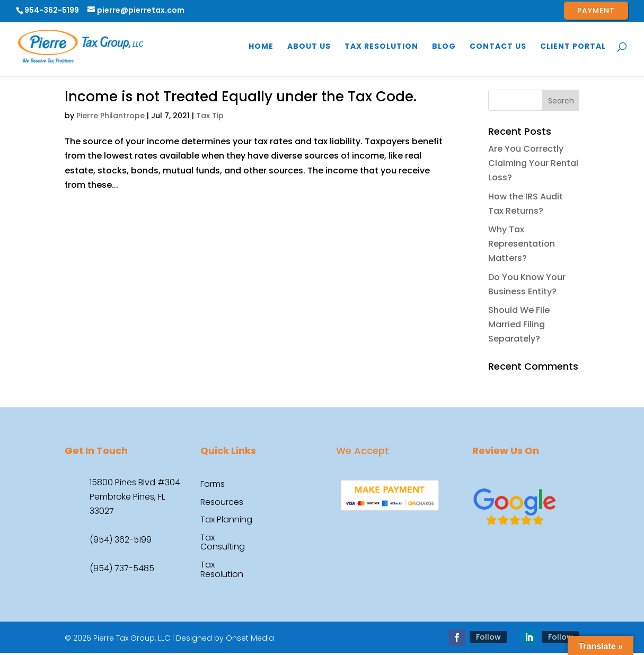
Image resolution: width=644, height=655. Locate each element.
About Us (309, 47)
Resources (222, 503)
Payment (596, 11)
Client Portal (573, 47)
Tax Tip (210, 116)
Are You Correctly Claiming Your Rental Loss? (533, 163)
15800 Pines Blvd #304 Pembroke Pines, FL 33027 (135, 497)
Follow (488, 637)
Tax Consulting (223, 543)
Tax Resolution (381, 47)
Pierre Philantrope (111, 116)
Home (261, 47)
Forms (213, 485)
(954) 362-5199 (121, 540)
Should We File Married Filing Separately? (519, 324)
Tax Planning (226, 520)
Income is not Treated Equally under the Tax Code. (241, 97)
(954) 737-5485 (122, 568)
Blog (444, 47)
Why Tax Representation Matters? (522, 244)
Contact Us (498, 47)
